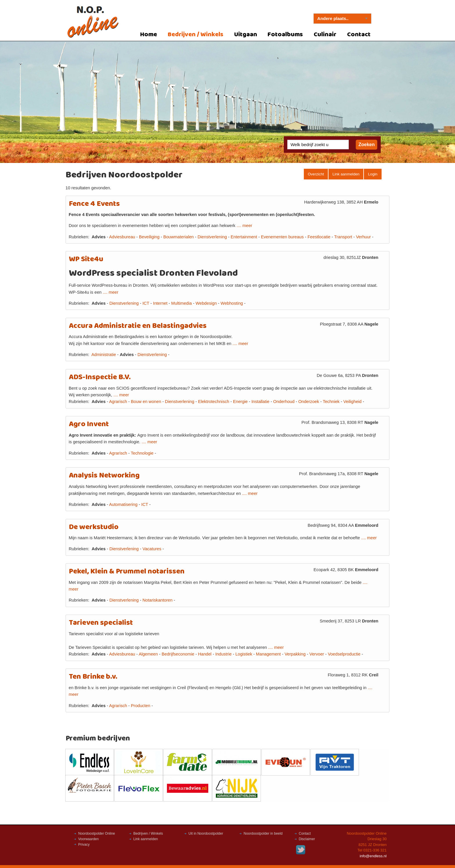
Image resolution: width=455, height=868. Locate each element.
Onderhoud (284, 402)
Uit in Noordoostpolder (206, 834)
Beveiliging (149, 237)
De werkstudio (94, 527)
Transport (343, 237)
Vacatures (152, 549)
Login (373, 174)
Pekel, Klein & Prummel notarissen (127, 572)
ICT (146, 303)
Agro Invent (89, 424)
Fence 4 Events (94, 204)
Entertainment (244, 237)
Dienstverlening (212, 237)
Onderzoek (309, 402)
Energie (240, 402)
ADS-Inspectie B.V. (100, 377)
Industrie (223, 654)
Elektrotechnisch (214, 402)
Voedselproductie (344, 654)
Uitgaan (246, 35)
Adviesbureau (122, 237)
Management (268, 654)
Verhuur (363, 237)
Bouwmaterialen (179, 237)
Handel (205, 654)
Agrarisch (118, 402)
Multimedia (182, 303)
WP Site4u (86, 259)
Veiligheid (352, 402)
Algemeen (148, 654)
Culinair (325, 35)
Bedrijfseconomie (178, 654)
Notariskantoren (157, 600)
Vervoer (317, 654)
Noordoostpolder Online (97, 834)
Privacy (84, 845)
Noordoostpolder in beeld (263, 834)
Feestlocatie (319, 237)
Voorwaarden (89, 839)
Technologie (142, 453)
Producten (141, 706)
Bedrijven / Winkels (196, 35)
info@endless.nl (373, 856)
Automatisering (123, 504)
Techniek (331, 402)
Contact (359, 35)
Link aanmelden (346, 174)
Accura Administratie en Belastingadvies (138, 326)
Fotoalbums (285, 35)
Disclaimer (307, 839)
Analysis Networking (104, 476)
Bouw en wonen (146, 402)
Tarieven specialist (101, 623)
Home (149, 35)
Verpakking (295, 654)
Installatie (261, 402)
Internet (160, 303)
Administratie (104, 355)
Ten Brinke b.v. (93, 677)
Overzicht (316, 174)
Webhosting (232, 303)
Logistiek (244, 654)
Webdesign (206, 303)
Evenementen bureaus (282, 237)
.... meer (244, 226)
